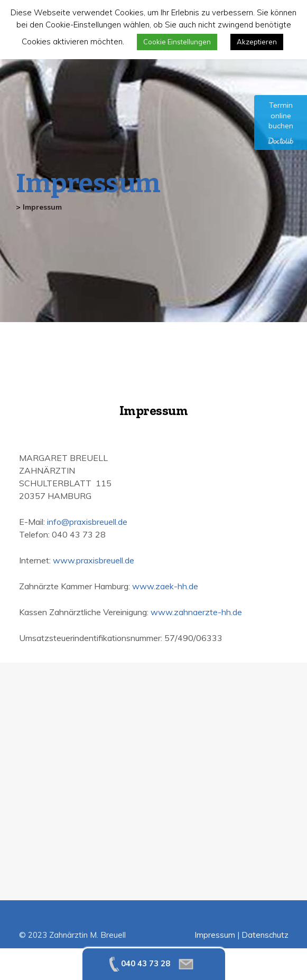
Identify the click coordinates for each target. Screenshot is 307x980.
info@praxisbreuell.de (87, 522)
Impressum (215, 935)
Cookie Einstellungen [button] (177, 42)
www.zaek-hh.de (165, 586)
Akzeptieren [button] (257, 42)
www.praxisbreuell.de (94, 560)
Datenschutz (265, 935)
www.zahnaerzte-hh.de (196, 612)
